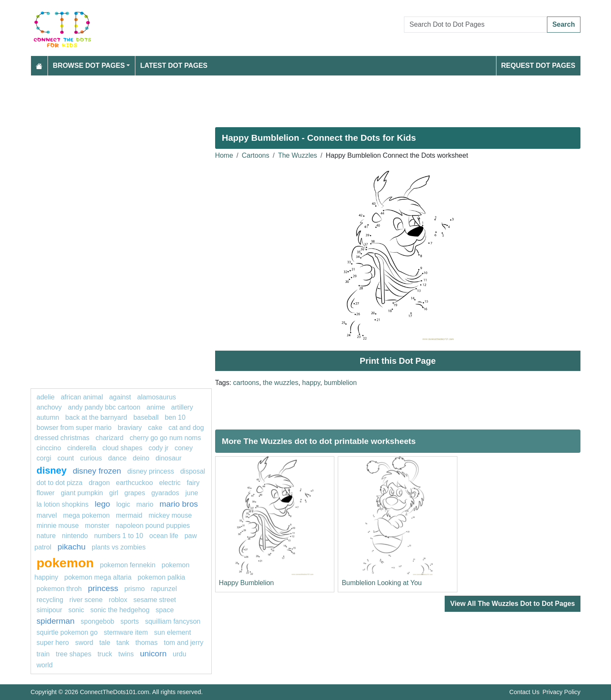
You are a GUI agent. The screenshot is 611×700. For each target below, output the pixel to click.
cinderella (81, 448)
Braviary (130, 428)
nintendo (75, 536)
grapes (135, 493)
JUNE (192, 493)
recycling (50, 600)
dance (118, 458)
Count (66, 458)
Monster (97, 526)
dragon (99, 483)
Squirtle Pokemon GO (67, 632)
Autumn (48, 417)
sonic (76, 610)
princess (103, 588)
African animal (82, 397)
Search (564, 24)
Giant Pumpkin (82, 493)
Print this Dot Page (398, 361)
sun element (172, 632)
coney (184, 448)
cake (155, 428)
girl (114, 493)
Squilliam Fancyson (173, 621)
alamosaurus (157, 397)
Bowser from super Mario (74, 428)
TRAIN (43, 654)
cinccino (49, 448)
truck (105, 654)
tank (123, 643)
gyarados (165, 493)
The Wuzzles (297, 155)
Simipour (49, 610)
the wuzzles (281, 383)
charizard (109, 438)
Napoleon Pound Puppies (153, 526)
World (45, 665)
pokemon (65, 563)
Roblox (118, 600)
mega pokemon (86, 515)
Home (224, 155)
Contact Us (524, 692)
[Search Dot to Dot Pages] (476, 25)
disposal (193, 471)
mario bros (179, 504)
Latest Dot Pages (174, 66)
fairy (193, 483)
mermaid (129, 515)
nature (46, 536)
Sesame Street (154, 600)
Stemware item (126, 632)
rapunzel (164, 589)
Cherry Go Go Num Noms (165, 438)
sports (130, 621)
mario (145, 504)
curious (91, 458)
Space (165, 610)
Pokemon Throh (59, 589)
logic (123, 504)
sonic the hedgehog (120, 610)
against (120, 397)
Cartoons (256, 155)
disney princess (151, 471)
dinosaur (168, 458)
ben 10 (175, 417)
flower (46, 493)
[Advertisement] (285, 98)
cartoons (246, 383)
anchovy (49, 407)
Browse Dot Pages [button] (89, 66)
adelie (46, 397)
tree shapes (74, 654)
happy (311, 383)
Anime (156, 407)
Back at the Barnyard (96, 417)
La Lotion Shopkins (63, 504)
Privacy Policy (561, 692)
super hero (53, 643)
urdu (179, 654)
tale (105, 643)
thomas (146, 643)
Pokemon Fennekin (128, 565)
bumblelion (340, 383)
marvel (47, 515)
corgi (44, 458)
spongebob (97, 621)
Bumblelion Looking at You (382, 583)
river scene (86, 600)
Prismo (135, 589)
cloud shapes (122, 448)
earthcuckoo (134, 483)
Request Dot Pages (538, 66)
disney (52, 470)
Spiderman (56, 621)
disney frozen (97, 471)
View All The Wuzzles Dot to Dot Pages (513, 604)
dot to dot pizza (60, 483)
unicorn (153, 654)
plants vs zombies (119, 547)
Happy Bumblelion (247, 583)
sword (84, 643)
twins (126, 654)
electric (170, 483)
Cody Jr (158, 448)
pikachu (71, 547)
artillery (182, 407)
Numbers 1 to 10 (119, 536)
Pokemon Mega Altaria (98, 577)
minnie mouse (58, 526)
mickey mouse (170, 515)
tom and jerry (184, 643)
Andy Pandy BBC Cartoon (104, 407)
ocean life (164, 536)
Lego (102, 504)
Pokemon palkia (161, 577)
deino (141, 458)
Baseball (146, 417)
